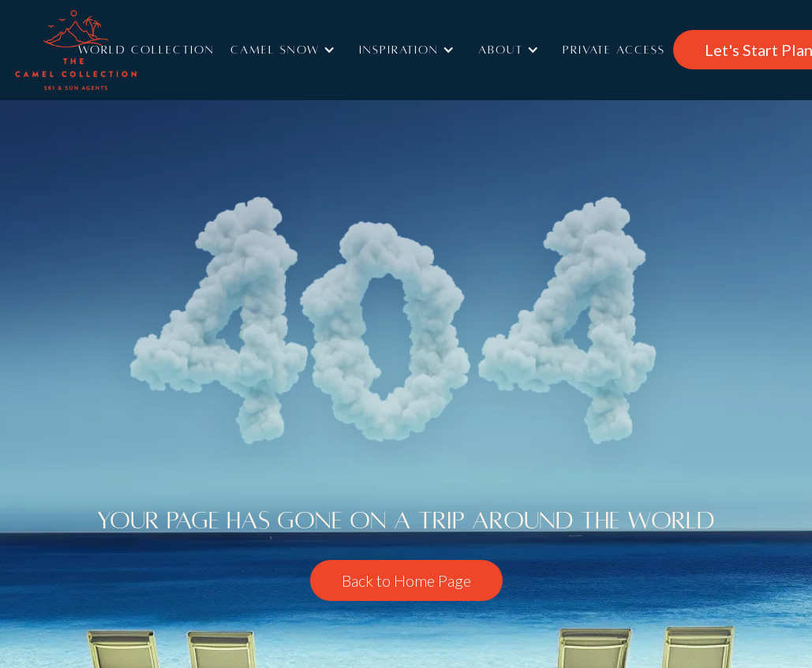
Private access (614, 50)
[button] (287, 50)
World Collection (146, 50)
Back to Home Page (406, 580)
